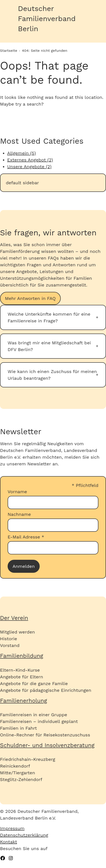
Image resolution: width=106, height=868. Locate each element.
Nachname (19, 514)
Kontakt (9, 842)
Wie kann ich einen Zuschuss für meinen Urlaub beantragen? (52, 375)
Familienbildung (22, 656)
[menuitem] (53, 828)
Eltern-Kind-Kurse (20, 670)
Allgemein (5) (22, 153)
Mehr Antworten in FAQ (30, 298)
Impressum (12, 828)
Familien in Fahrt (18, 728)
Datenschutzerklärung (24, 835)
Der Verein (14, 618)
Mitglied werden (17, 632)
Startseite (9, 51)
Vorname (17, 492)
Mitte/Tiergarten (17, 773)
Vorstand (10, 645)
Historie (9, 639)
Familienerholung (24, 701)
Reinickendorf (15, 766)
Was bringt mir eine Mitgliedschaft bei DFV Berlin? (49, 346)
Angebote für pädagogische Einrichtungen (46, 690)
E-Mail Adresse (26, 537)
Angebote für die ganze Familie (34, 684)
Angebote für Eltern (22, 677)
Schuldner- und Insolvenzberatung (47, 745)
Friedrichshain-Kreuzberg (28, 759)
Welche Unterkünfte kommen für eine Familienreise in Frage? (49, 317)
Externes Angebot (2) (30, 160)
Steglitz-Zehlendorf (21, 779)
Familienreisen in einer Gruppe (34, 715)
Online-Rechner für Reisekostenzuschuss (45, 735)
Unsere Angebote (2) (29, 167)
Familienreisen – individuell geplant (39, 721)
